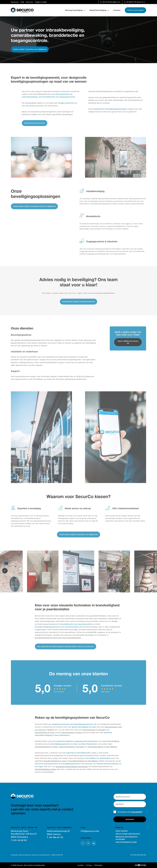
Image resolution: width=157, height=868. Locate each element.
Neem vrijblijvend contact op (128, 345)
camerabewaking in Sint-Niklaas (102, 749)
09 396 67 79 (135, 2)
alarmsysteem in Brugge (94, 732)
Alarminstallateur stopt (126, 842)
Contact (117, 10)
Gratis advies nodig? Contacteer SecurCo (78, 304)
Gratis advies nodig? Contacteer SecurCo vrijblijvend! (34, 209)
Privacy (89, 865)
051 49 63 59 (110, 2)
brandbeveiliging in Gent (55, 764)
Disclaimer (99, 865)
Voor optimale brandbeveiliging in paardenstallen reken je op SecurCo (66, 649)
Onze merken (122, 831)
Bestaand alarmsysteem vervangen (127, 838)
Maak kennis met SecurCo (35, 126)
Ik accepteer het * (130, 812)
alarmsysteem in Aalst (71, 735)
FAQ (22, 2)
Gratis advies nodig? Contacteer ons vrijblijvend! (78, 537)
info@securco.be (90, 831)
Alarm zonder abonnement (128, 834)
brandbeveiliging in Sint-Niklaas (84, 764)
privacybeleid (136, 812)
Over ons (29, 2)
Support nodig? (41, 2)
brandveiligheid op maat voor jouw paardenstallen (58, 640)
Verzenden (130, 819)
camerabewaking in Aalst (46, 749)
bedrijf (51, 732)
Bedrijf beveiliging (99, 10)
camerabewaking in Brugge (72, 749)
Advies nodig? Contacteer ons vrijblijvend (30, 49)
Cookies (81, 865)
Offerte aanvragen (135, 10)
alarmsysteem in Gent (45, 735)
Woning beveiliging (75, 10)
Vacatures (15, 2)
